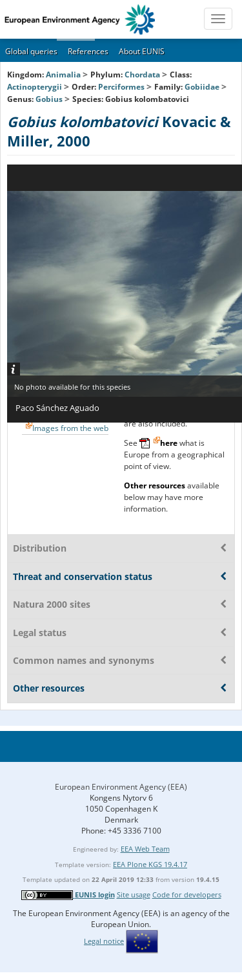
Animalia (63, 75)
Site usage (134, 895)
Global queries (31, 51)
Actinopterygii (35, 87)
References (88, 51)
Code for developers (187, 895)
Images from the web (70, 428)
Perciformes (121, 87)
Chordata (142, 75)
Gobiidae (202, 87)
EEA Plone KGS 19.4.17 (150, 864)
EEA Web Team (145, 849)
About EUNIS (142, 51)
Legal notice (104, 941)
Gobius (50, 99)
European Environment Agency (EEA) (121, 787)
